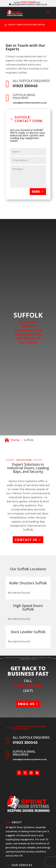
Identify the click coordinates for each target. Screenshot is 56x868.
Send (36, 192)
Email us (26, 704)
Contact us (26, 540)
